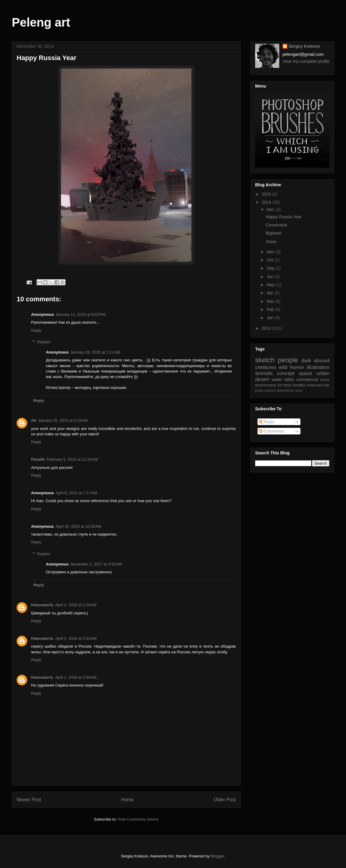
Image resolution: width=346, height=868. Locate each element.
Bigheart (274, 233)
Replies (44, 342)
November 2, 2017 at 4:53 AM (96, 564)
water (277, 380)
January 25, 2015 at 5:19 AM (63, 420)
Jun (271, 277)
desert (262, 379)
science (270, 390)
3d (279, 385)
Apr (271, 293)
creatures (266, 367)
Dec (271, 210)
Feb (271, 309)
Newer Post (29, 800)
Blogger (217, 856)
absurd (322, 361)
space (305, 373)
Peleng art (41, 22)
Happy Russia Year (284, 217)
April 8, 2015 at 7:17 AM (76, 493)
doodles (299, 385)
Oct (271, 260)
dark (306, 361)
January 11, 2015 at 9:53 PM (80, 314)
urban (323, 373)
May (271, 285)
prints (259, 390)
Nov (271, 252)
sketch (265, 360)
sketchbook (285, 390)
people (288, 360)
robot (287, 385)
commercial (307, 380)
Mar (271, 301)
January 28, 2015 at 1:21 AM (95, 352)
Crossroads (277, 225)
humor (297, 367)
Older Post (225, 800)
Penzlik (38, 459)
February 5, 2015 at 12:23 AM (72, 459)
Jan (271, 318)
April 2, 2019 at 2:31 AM (76, 638)
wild (283, 367)
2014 (267, 202)
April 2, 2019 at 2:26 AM (76, 605)
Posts (266, 422)
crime (325, 380)
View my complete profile (306, 61)
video (289, 380)
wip (327, 385)
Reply (36, 330)
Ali (34, 420)
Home (127, 800)
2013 (267, 328)
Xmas (271, 242)
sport (298, 390)
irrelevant (315, 385)
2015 (267, 194)
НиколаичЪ (42, 605)
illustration (318, 367)
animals (264, 373)
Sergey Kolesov (304, 46)
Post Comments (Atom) (138, 819)
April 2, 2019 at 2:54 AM (76, 677)
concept (286, 373)
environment (266, 385)
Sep (271, 268)
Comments (271, 431)
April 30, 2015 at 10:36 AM (78, 526)
